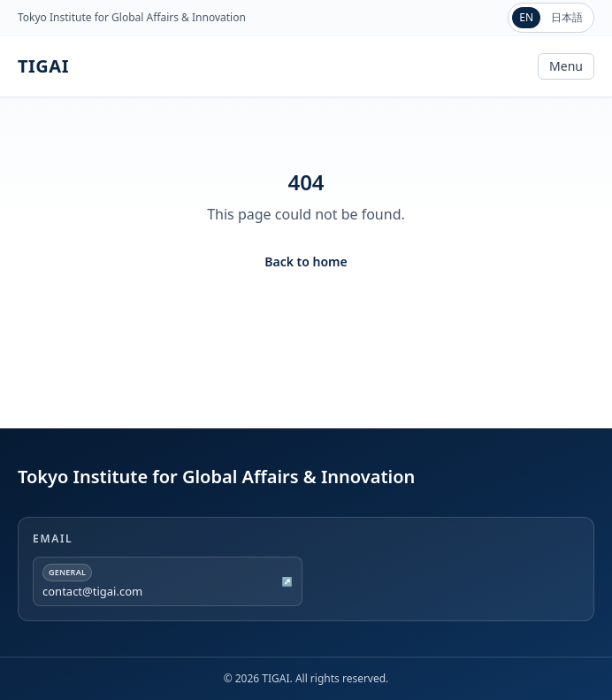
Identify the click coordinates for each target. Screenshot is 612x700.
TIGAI (43, 66)
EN (526, 17)
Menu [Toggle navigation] (566, 66)
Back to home (306, 262)
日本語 (567, 17)
